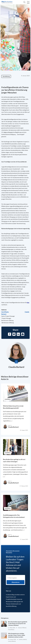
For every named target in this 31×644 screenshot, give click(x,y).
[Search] (24, 2)
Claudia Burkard (16, 367)
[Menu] (28, 2)
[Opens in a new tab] (5, 312)
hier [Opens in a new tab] (28, 302)
